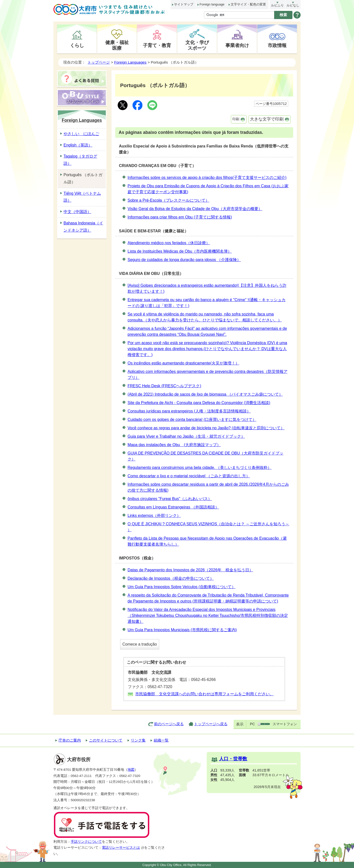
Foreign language (212, 4)
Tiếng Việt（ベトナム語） (82, 197)
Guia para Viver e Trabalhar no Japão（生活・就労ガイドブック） (186, 436)
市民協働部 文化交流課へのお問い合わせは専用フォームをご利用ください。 (204, 694)
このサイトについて (106, 740)
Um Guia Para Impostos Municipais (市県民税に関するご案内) (182, 630)
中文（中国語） (77, 212)
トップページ (99, 62)
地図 (131, 770)
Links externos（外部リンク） (154, 516)
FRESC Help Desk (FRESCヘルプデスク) (164, 386)
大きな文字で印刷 (267, 119)
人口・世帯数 (233, 759)
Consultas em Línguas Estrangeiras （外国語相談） (173, 507)
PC (252, 724)
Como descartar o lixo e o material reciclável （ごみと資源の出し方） (189, 476)
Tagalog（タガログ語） (80, 160)
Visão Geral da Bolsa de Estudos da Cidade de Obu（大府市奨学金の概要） (195, 209)
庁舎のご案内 (70, 740)
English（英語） (78, 145)
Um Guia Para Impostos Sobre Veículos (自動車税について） (182, 587)
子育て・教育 (157, 45)
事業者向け (237, 45)
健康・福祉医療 (117, 45)
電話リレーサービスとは (123, 848)
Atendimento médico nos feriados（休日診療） (169, 243)
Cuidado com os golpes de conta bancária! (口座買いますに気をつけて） (192, 420)
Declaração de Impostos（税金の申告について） (171, 578)
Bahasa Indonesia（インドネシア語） (83, 227)
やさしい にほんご (81, 134)
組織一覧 (161, 740)
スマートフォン (285, 724)
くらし (77, 45)
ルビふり (277, 5)
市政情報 (277, 45)
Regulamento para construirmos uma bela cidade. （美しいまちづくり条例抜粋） (199, 468)
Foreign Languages (130, 62)
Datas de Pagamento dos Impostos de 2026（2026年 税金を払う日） (190, 570)
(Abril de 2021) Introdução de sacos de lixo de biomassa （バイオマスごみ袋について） (205, 394)
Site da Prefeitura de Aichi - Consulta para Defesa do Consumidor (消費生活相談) (199, 403)
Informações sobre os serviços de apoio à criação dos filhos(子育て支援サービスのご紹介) (207, 178)
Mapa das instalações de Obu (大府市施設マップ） (174, 445)
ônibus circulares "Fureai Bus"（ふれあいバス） (170, 499)
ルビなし (293, 5)
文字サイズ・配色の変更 (248, 4)
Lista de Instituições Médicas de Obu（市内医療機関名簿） (180, 251)
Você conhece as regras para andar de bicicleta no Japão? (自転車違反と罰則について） (206, 428)
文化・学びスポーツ (197, 45)
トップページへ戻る (211, 724)
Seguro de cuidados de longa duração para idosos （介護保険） (184, 260)
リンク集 (138, 740)
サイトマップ (184, 4)
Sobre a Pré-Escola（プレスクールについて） (168, 200)
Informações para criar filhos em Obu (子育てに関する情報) (180, 217)
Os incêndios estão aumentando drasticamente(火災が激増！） (183, 363)
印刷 (236, 119)
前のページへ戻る (169, 724)
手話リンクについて (86, 842)
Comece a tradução (140, 644)
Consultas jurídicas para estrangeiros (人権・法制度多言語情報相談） (189, 411)
